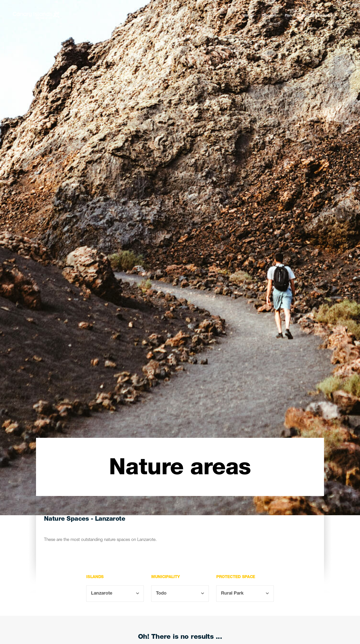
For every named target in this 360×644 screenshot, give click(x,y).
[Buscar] (150, 15)
